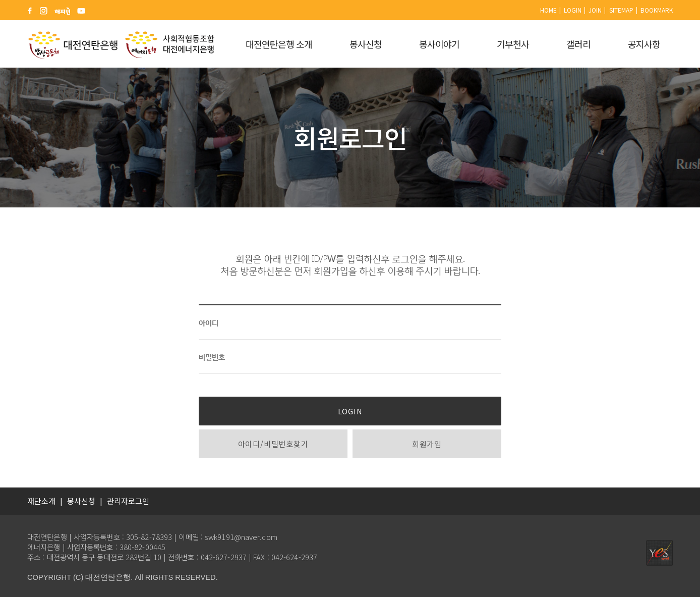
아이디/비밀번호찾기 (273, 444)
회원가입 (427, 444)
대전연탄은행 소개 (279, 44)
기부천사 (513, 44)
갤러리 (578, 44)
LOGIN (350, 411)
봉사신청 (366, 44)
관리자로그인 (128, 501)
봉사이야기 (439, 44)
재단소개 (41, 501)
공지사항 (644, 44)
